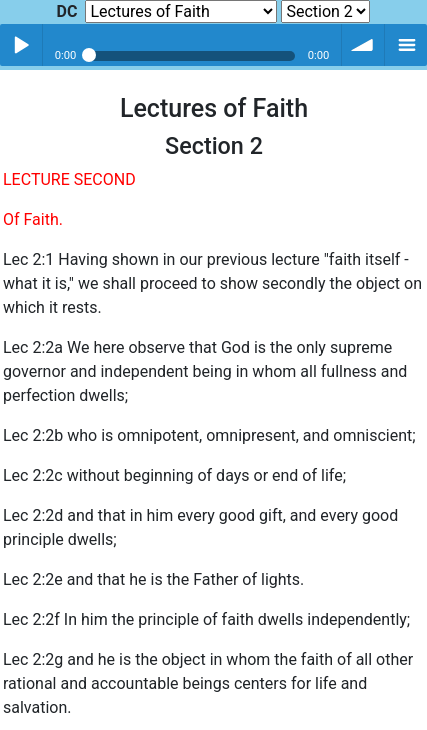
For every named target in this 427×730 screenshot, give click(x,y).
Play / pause (21, 45)
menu (406, 45)
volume (363, 45)
